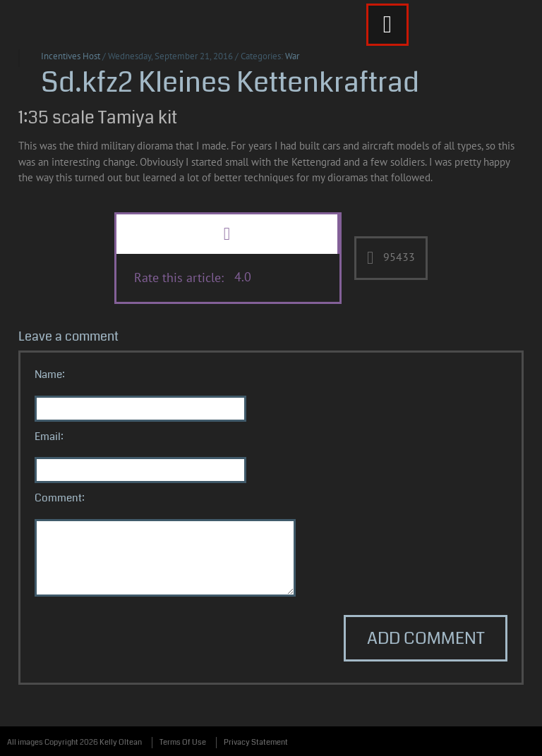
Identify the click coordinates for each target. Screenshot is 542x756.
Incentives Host (71, 56)
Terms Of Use (183, 742)
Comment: (60, 498)
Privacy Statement (256, 742)
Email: (49, 437)
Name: (50, 374)
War (292, 56)
